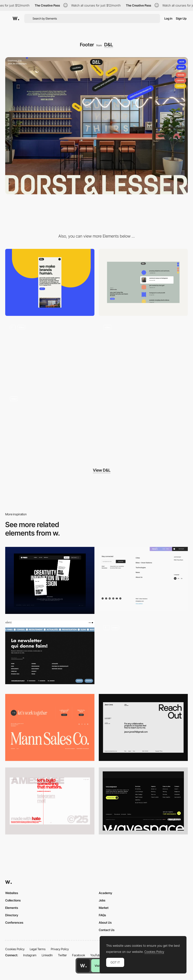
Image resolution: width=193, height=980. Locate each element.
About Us (105, 922)
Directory (12, 915)
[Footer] (50, 580)
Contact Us (107, 930)
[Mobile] (50, 282)
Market (104, 908)
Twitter (62, 955)
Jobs (102, 900)
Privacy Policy (60, 949)
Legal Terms (38, 949)
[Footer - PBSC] (143, 579)
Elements (12, 908)
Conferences (14, 922)
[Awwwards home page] (83, 966)
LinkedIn (47, 955)
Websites (12, 893)
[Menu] (143, 354)
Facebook (79, 955)
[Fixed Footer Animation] (143, 654)
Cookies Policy (15, 949)
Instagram (30, 955)
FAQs (102, 915)
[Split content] (50, 425)
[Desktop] (143, 282)
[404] (50, 354)
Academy (106, 893)
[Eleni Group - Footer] (50, 652)
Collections (13, 900)
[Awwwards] (16, 18)
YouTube (96, 955)
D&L (109, 45)
